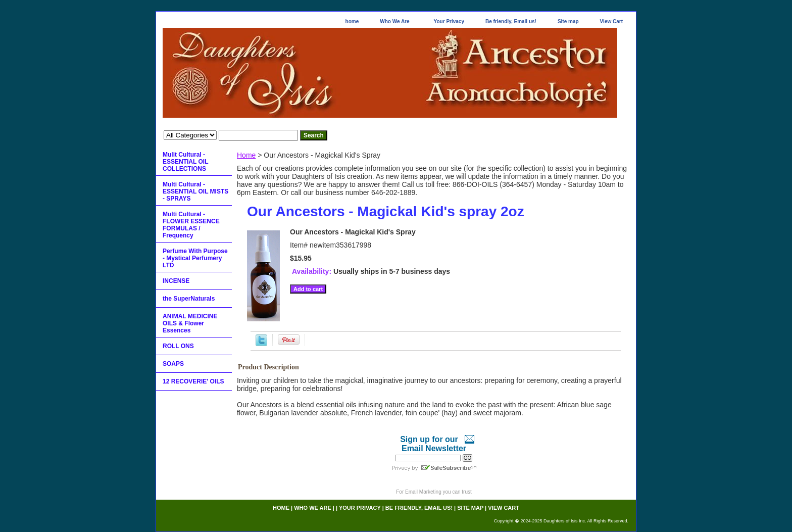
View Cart (611, 21)
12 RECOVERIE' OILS (193, 381)
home (352, 21)
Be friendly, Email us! (511, 21)
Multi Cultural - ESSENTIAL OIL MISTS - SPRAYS (195, 191)
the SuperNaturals (189, 299)
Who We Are (394, 21)
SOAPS (173, 364)
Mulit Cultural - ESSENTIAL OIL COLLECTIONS (185, 162)
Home (246, 155)
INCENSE (176, 281)
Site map (568, 21)
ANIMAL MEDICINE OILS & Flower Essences (190, 323)
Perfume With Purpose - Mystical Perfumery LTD (195, 258)
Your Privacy (449, 21)
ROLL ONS (178, 346)
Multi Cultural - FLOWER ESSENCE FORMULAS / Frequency (191, 225)
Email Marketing (423, 492)
